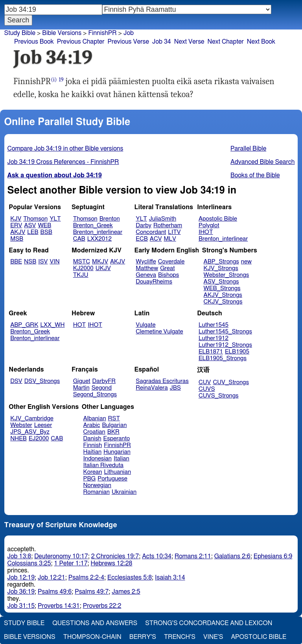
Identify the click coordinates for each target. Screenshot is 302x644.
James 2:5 (126, 592)
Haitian (93, 452)
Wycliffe (146, 262)
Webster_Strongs (226, 275)
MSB (17, 239)
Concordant (151, 232)
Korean (93, 472)
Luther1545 (214, 325)
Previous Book (34, 42)
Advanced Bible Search (262, 162)
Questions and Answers (95, 623)
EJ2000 (39, 439)
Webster (21, 425)
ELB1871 (211, 352)
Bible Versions (62, 33)
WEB (44, 225)
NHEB (18, 439)
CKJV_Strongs (223, 302)
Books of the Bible (255, 175)
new (246, 262)
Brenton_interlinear (98, 232)
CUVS (207, 389)
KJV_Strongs (221, 268)
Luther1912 (214, 338)
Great (167, 268)
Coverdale (171, 262)
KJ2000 (83, 268)
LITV (174, 232)
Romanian (97, 492)
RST (114, 419)
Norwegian (97, 485)
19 (61, 80)
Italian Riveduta (103, 465)
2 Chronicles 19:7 (115, 556)
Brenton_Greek (93, 225)
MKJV (100, 262)
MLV (170, 239)
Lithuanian (117, 472)
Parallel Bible (248, 149)
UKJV (103, 268)
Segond (102, 388)
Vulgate (145, 325)
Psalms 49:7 (92, 592)
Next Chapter (226, 42)
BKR (113, 432)
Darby (144, 225)
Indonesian (98, 459)
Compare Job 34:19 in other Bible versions (65, 149)
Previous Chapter (81, 42)
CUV (205, 382)
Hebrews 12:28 (112, 563)
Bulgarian (114, 425)
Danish (92, 439)
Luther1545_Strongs (225, 332)
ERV (16, 225)
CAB (79, 239)
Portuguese (112, 479)
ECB (142, 239)
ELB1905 (237, 352)
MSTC (82, 262)
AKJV (18, 232)
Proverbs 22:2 (102, 606)
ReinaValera (152, 388)
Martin (81, 388)
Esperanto (117, 439)
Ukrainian (124, 492)
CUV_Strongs (231, 382)
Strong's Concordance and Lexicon (209, 623)
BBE (16, 262)
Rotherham (168, 225)
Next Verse (189, 42)
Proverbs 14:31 (59, 606)
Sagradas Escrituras (162, 381)
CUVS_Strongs (219, 396)
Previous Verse (128, 42)
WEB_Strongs (222, 288)
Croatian (94, 432)
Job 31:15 (21, 606)
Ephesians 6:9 (273, 556)
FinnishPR (117, 445)
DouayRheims (154, 282)
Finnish (93, 445)
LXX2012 (99, 239)
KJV (16, 219)
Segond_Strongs (95, 395)
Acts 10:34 (157, 556)
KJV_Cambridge (32, 419)
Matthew (147, 268)
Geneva (146, 275)
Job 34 (162, 42)
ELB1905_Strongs (223, 358)
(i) (54, 80)
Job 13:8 (19, 556)
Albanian (95, 419)
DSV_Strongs (42, 381)
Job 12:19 (21, 578)
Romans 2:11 (193, 556)
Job (129, 33)
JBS (175, 388)
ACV (156, 239)
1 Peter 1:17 (71, 563)
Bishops (168, 275)
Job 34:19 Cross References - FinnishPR (63, 162)
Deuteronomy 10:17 (61, 556)
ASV (30, 225)
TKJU (81, 275)
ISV (43, 262)
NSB (30, 262)
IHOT (206, 232)
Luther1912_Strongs (225, 345)
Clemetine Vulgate (159, 332)
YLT (55, 219)
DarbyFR (104, 381)
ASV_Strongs (221, 282)
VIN (54, 262)
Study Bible (20, 33)
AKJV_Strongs (223, 295)
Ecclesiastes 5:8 (130, 578)
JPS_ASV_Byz (30, 432)
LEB (33, 232)
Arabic (92, 425)
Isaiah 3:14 (170, 578)
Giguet (82, 381)
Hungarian (117, 452)
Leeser (43, 425)
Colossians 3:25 (29, 563)
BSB (46, 232)
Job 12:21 (52, 578)
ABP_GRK (24, 325)
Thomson (35, 219)
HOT (79, 325)
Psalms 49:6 (55, 592)
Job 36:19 (21, 592)
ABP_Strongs (221, 262)
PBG (90, 479)
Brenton (110, 219)
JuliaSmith (163, 219)
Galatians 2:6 (232, 556)
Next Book (261, 42)
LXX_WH (52, 325)
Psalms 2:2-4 (86, 578)
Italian (122, 459)
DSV (16, 381)
